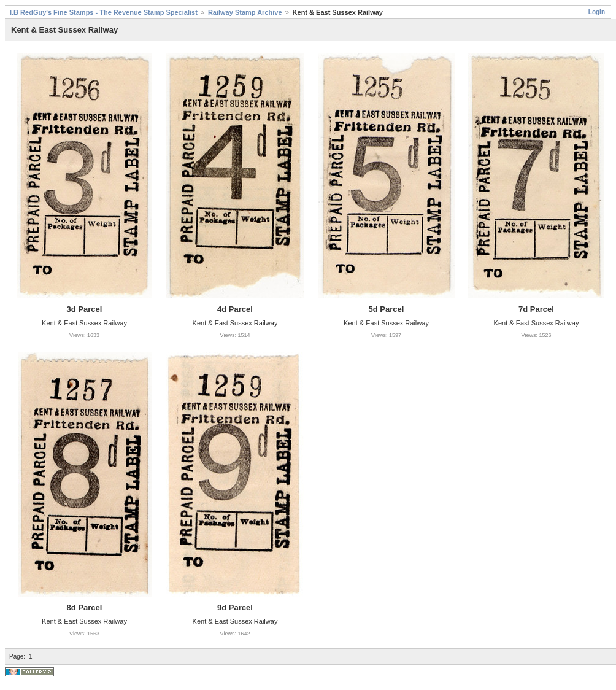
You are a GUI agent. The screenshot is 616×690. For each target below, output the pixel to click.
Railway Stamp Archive (245, 12)
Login (597, 12)
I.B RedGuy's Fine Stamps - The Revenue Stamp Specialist (104, 12)
